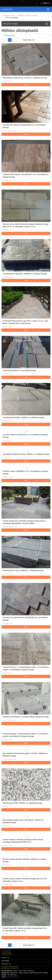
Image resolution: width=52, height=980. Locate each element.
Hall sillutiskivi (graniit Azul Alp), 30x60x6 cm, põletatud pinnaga (26, 454)
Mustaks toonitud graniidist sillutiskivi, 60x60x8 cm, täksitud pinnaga (24, 860)
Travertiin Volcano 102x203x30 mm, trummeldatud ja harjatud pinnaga (25, 436)
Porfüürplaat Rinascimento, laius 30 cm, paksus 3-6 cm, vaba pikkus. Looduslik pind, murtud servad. (25, 322)
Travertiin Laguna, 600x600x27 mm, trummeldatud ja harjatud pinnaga (25, 472)
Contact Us (6, 964)
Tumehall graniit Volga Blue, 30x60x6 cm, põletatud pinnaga (25, 274)
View (26, 85)
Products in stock (9, 15)
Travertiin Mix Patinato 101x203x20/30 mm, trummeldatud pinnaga (24, 126)
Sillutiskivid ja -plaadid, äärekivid (28, 15)
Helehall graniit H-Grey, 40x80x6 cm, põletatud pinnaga (23, 570)
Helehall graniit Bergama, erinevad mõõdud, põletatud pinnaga (26, 717)
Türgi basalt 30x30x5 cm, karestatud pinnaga (19, 370)
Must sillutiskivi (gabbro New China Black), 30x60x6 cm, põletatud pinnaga (23, 821)
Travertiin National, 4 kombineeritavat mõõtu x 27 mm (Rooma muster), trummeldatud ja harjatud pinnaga (25, 735)
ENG (45, 3)
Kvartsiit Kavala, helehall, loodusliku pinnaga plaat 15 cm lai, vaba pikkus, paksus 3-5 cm (25, 880)
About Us (5, 958)
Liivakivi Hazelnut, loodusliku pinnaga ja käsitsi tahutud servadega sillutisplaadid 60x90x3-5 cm (23, 841)
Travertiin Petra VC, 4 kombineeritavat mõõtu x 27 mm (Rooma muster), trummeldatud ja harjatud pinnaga (26, 668)
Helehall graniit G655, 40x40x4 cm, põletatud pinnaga (22, 803)
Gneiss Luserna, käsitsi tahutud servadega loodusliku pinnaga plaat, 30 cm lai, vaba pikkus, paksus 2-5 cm (25, 225)
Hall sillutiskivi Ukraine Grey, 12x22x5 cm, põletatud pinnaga (25, 78)
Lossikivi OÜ (7, 9)
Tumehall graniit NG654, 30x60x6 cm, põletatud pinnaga (23, 418)
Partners (5, 961)
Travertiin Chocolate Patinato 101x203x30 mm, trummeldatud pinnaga (25, 619)
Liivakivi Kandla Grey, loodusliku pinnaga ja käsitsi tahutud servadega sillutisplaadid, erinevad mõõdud (24, 522)
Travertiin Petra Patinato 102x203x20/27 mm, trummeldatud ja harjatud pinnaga (26, 176)
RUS (49, 3)
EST (42, 3)
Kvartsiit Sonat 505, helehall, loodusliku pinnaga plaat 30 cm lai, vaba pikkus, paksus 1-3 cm (25, 929)
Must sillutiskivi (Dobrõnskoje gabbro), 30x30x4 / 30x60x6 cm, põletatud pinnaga (25, 755)
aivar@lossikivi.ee (12, 977)
